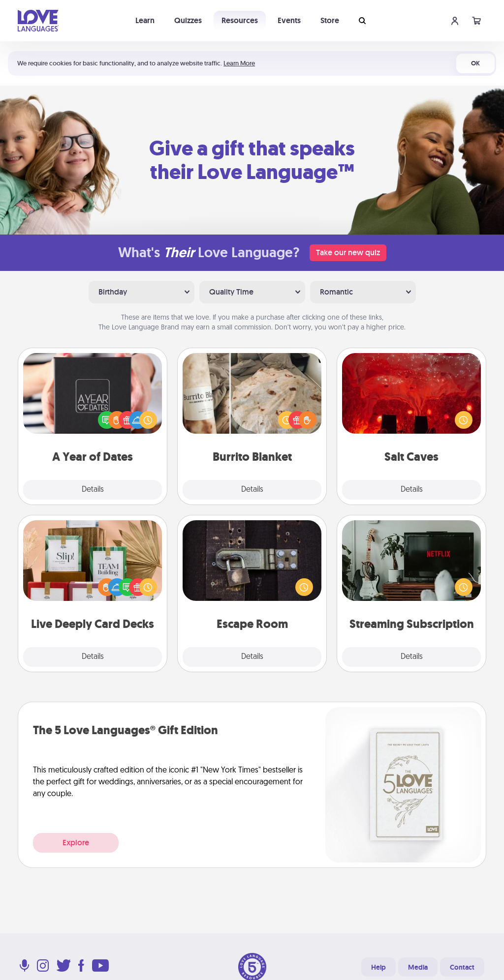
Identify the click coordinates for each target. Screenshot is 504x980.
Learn (145, 20)
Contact (462, 967)
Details (93, 490)
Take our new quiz (348, 252)
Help (378, 967)
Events (289, 20)
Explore (76, 843)
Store (330, 20)
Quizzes (188, 20)
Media (418, 967)
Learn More (239, 63)
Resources (240, 20)
